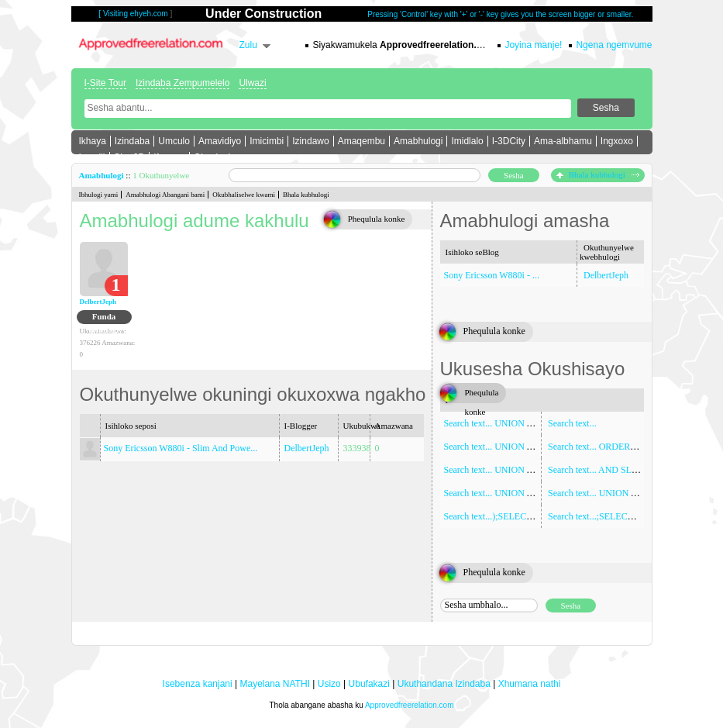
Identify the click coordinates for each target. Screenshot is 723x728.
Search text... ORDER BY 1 (600, 447)
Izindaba (132, 141)
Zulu (248, 45)
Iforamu (169, 157)
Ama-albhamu (563, 141)
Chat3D (130, 157)
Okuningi (212, 157)
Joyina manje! (533, 45)
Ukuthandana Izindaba (444, 684)
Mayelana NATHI (274, 684)
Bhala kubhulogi (598, 174)
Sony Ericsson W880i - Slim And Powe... (181, 448)
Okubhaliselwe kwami (244, 195)
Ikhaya (93, 141)
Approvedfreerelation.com (410, 705)
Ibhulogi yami (99, 195)
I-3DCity (509, 141)
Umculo (174, 141)
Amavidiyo (220, 141)
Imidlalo (467, 141)
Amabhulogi (418, 141)
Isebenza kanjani (198, 684)
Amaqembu (361, 141)
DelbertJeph (98, 302)
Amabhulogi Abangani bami (165, 195)
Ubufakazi (369, 684)
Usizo (329, 684)
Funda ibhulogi (104, 318)
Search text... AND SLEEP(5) (603, 470)
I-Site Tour (105, 83)
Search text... (572, 423)
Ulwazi (252, 83)
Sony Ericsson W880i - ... (492, 275)
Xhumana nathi (530, 684)
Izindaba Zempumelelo (182, 83)
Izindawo (310, 141)
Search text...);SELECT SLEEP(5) (508, 516)
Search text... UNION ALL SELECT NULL (526, 470)
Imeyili (92, 157)
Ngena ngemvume (614, 45)
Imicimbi (267, 141)
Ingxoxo (617, 141)
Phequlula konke (377, 219)
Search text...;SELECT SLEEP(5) (611, 516)
